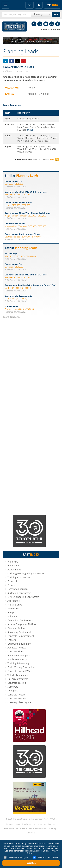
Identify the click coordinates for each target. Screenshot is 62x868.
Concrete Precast (17, 698)
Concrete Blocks (16, 651)
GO (56, 14)
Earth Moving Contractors (21, 667)
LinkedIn (46, 24)
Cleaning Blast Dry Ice (19, 702)
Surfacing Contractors (19, 593)
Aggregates (14, 601)
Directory (31, 833)
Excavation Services (18, 589)
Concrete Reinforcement (21, 636)
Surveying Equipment (19, 632)
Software (12, 616)
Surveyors (13, 687)
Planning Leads (21, 51)
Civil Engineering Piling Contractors (27, 573)
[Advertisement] (31, 417)
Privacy (24, 828)
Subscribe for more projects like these (37, 160)
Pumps (11, 613)
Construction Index (15, 26)
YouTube (52, 24)
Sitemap (53, 828)
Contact (9, 824)
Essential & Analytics (16, 857)
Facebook (58, 24)
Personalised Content (46, 857)
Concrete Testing (17, 683)
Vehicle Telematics (18, 675)
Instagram (34, 24)
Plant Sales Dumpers (19, 655)
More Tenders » (12, 105)
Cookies (51, 824)
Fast (52, 5)
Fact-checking (40, 824)
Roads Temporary (17, 659)
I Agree (31, 863)
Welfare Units (15, 605)
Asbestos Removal (17, 648)
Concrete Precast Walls (20, 671)
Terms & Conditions (38, 828)
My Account (39, 5)
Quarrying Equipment (19, 644)
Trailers (12, 640)
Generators (14, 608)
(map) (30, 130)
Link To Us (27, 824)
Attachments (14, 570)
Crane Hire (13, 581)
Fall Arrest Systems (18, 679)
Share (6, 61)
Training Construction (19, 577)
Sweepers (13, 691)
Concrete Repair (16, 695)
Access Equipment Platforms (23, 624)
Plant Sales (13, 566)
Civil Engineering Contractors (23, 597)
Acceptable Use (11, 828)
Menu (5, 5)
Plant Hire (13, 562)
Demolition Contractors (20, 620)
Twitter (40, 24)
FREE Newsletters (30, 5)
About (17, 824)
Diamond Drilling (17, 628)
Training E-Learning (18, 663)
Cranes (11, 585)
